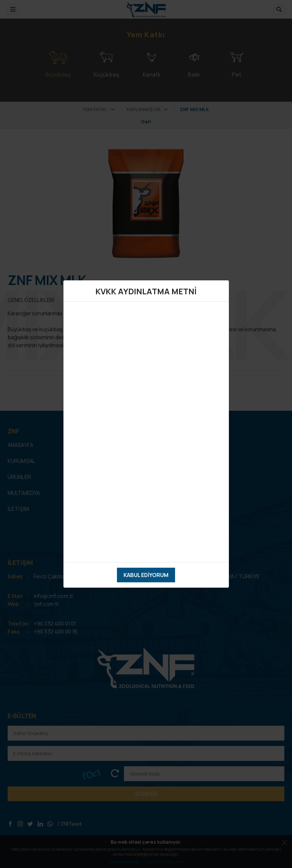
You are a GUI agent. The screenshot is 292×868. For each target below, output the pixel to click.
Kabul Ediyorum (146, 575)
